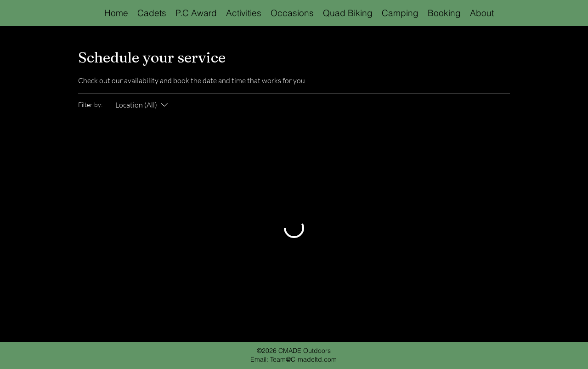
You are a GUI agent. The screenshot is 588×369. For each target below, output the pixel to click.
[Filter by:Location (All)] (143, 105)
